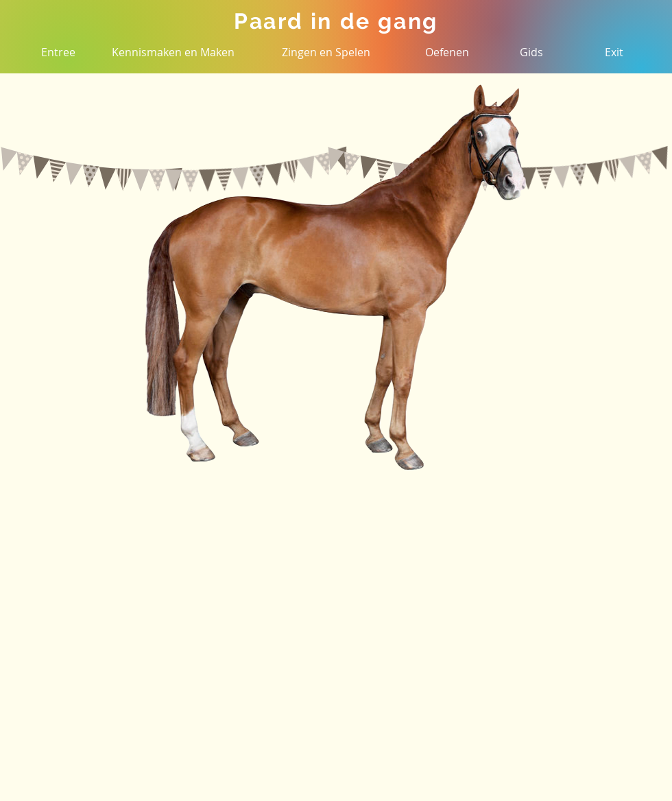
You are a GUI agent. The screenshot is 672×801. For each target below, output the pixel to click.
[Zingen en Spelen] (326, 52)
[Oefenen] (447, 52)
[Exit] (614, 52)
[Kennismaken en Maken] (173, 52)
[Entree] (58, 52)
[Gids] (531, 52)
